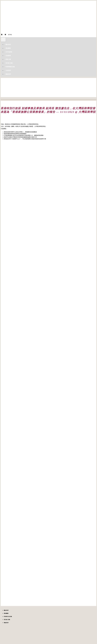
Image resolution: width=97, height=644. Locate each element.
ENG (10, 35)
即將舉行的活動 (8, 617)
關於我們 (8, 45)
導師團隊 (8, 48)
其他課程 (8, 56)
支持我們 (8, 70)
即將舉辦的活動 (10, 67)
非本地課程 (9, 52)
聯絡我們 (8, 74)
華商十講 (8, 59)
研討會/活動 (9, 63)
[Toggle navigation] (3, 40)
